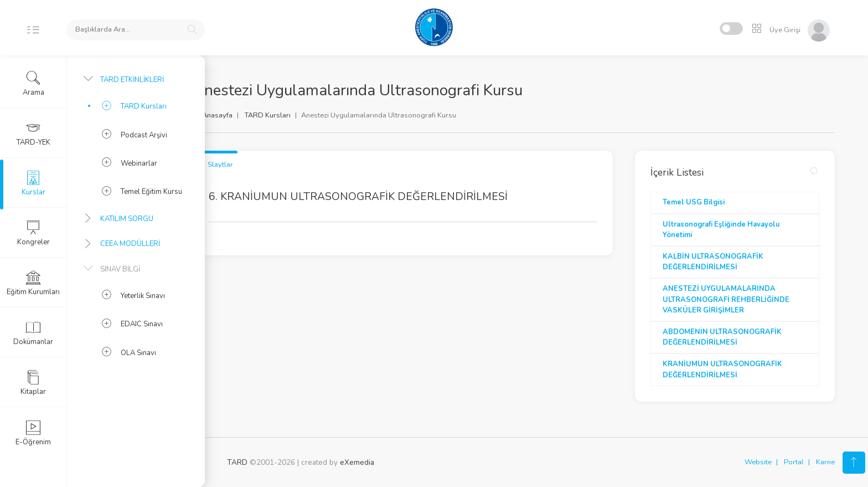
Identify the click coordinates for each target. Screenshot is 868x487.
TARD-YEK (33, 134)
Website (758, 462)
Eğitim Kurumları (33, 283)
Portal (794, 462)
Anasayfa (251, 115)
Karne (825, 462)
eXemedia (357, 462)
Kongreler (33, 233)
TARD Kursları (301, 115)
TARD (237, 462)
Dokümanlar (33, 333)
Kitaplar (33, 383)
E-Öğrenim (33, 433)
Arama (33, 84)
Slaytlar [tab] (254, 165)
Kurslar (33, 183)
